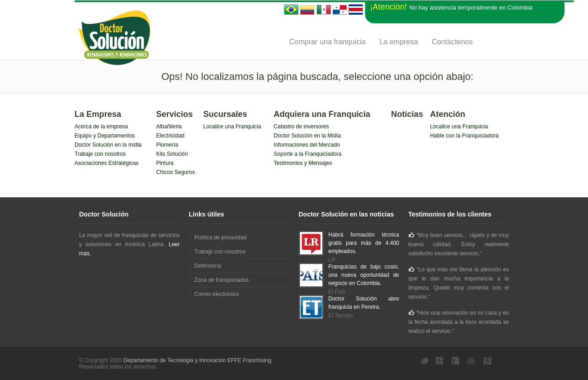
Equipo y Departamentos (105, 136)
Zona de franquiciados (222, 280)
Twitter (424, 361)
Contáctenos (452, 42)
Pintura (165, 163)
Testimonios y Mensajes (303, 163)
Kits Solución (172, 154)
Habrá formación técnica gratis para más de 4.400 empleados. (364, 243)
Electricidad (170, 136)
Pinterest (488, 361)
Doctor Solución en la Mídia (307, 136)
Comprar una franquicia (327, 42)
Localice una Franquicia (232, 127)
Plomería (167, 145)
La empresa (399, 42)
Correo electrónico (217, 294)
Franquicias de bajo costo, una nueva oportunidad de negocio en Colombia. (364, 275)
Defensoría (208, 266)
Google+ (440, 361)
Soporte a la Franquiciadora (308, 154)
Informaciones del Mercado (307, 145)
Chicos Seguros (175, 172)
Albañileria (169, 127)
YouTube (472, 361)
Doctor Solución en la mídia (108, 145)
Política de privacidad (220, 237)
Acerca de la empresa (101, 127)
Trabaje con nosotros (100, 154)
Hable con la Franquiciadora (464, 136)
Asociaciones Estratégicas (107, 163)
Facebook (456, 361)
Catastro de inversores (302, 127)
